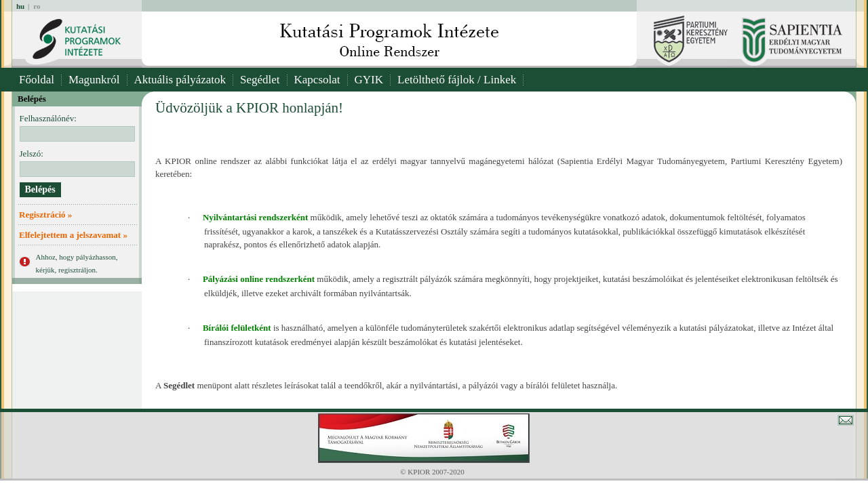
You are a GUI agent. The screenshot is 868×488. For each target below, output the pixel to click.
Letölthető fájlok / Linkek (457, 80)
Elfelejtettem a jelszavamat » (73, 235)
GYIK (369, 80)
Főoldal (37, 80)
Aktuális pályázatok (180, 80)
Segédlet (260, 80)
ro (37, 6)
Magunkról (94, 80)
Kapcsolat (317, 80)
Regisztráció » (45, 215)
